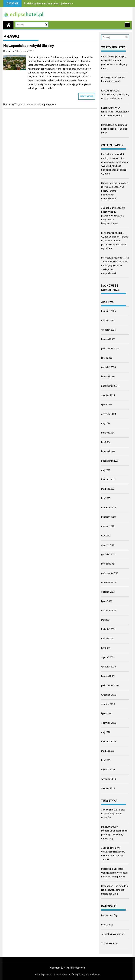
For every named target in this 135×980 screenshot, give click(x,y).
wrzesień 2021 (109, 582)
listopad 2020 (108, 676)
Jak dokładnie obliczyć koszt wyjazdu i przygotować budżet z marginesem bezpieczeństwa (113, 216)
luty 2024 (106, 442)
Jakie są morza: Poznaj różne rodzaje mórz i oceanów (113, 814)
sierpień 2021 (108, 592)
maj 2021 (106, 620)
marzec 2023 (108, 489)
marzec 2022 (108, 526)
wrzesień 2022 (109, 508)
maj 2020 (106, 732)
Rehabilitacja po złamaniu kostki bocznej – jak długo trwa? (115, 129)
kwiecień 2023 (108, 479)
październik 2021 (110, 573)
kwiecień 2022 (108, 517)
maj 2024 (106, 423)
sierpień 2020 (108, 704)
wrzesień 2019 (109, 779)
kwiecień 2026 (108, 311)
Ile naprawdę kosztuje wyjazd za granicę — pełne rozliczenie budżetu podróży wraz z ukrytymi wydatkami (115, 241)
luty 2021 (106, 648)
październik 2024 (110, 386)
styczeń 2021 (108, 657)
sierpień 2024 (108, 395)
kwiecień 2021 (108, 629)
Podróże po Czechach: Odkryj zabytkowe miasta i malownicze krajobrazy (115, 873)
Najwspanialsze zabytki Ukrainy (29, 46)
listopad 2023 (108, 451)
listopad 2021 (108, 564)
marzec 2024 (108, 433)
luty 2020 (106, 760)
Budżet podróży (109, 915)
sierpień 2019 (108, 788)
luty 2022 (106, 536)
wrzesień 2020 (109, 695)
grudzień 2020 (108, 667)
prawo (53, 105)
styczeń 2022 (108, 545)
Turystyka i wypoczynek (27, 105)
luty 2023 (106, 498)
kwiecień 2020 (108, 742)
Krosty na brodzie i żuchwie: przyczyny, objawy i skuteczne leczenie (115, 95)
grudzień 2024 (108, 367)
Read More (87, 96)
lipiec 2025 (107, 358)
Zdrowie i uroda (109, 943)
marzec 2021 (108, 639)
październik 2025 (110, 348)
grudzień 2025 (108, 330)
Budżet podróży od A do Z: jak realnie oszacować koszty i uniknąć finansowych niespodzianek (115, 191)
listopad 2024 (108, 377)
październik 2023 (110, 461)
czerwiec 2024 (109, 414)
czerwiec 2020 (109, 723)
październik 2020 (110, 685)
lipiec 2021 (107, 601)
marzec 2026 (108, 320)
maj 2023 (106, 470)
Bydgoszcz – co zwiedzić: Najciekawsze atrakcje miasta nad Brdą (115, 890)
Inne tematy (107, 925)
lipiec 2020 (107, 713)
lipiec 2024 (107, 405)
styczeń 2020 (108, 770)
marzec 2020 (108, 751)
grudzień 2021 (108, 554)
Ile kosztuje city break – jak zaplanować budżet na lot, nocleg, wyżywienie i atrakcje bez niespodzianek (115, 265)
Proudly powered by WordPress (51, 974)
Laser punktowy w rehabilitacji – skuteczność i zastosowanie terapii (115, 112)
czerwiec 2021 (109, 611)
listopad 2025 (108, 339)
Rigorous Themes (91, 974)
